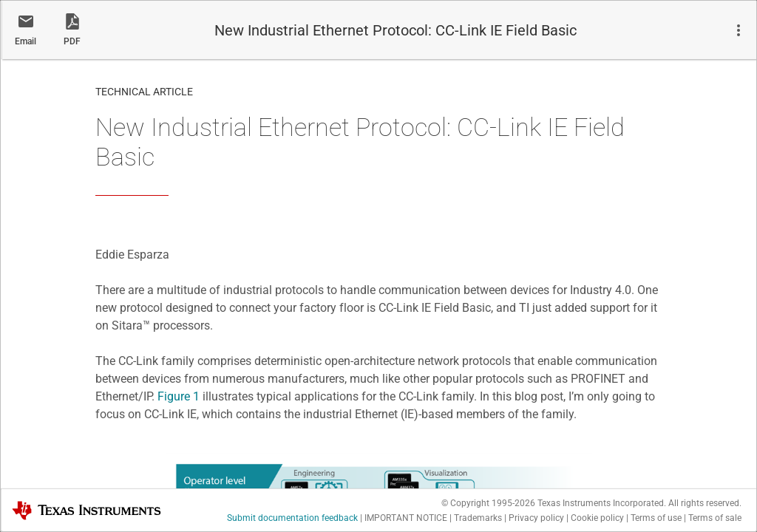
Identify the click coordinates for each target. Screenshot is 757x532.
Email (26, 41)
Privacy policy (536, 518)
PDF (72, 41)
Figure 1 (179, 396)
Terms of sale (715, 518)
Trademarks (478, 518)
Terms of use (656, 518)
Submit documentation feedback (292, 518)
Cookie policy (597, 518)
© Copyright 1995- (488, 503)
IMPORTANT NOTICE (406, 518)
